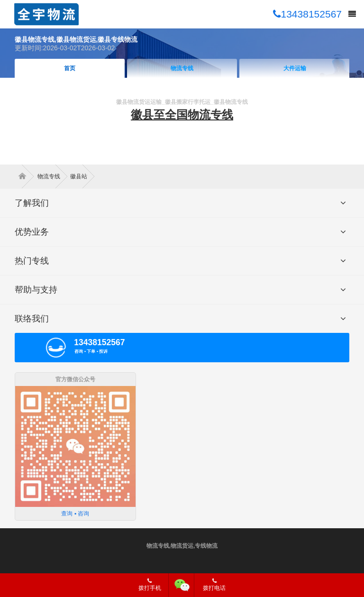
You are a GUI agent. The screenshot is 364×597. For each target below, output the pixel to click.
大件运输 (295, 68)
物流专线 (182, 68)
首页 (70, 68)
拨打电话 (214, 585)
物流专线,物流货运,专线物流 (182, 546)
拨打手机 (150, 585)
